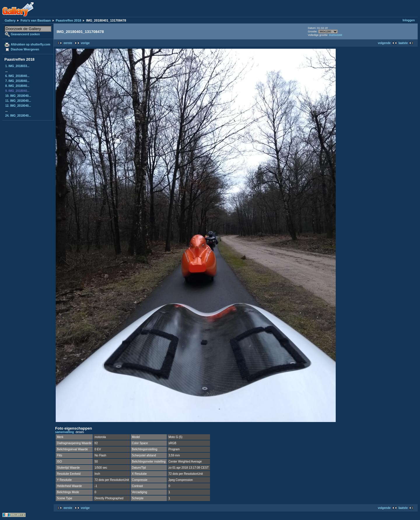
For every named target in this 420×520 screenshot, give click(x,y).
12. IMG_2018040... (18, 106)
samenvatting (64, 432)
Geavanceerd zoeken (25, 34)
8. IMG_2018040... (17, 86)
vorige (85, 43)
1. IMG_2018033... (17, 66)
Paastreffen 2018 (68, 20)
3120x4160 (336, 35)
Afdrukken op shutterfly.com (30, 44)
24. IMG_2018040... (18, 116)
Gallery (10, 20)
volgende (384, 43)
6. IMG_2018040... (17, 76)
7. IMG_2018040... (17, 81)
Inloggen (409, 20)
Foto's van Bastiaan (35, 20)
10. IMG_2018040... (18, 96)
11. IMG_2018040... (18, 101)
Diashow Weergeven (25, 49)
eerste (68, 43)
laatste (403, 43)
